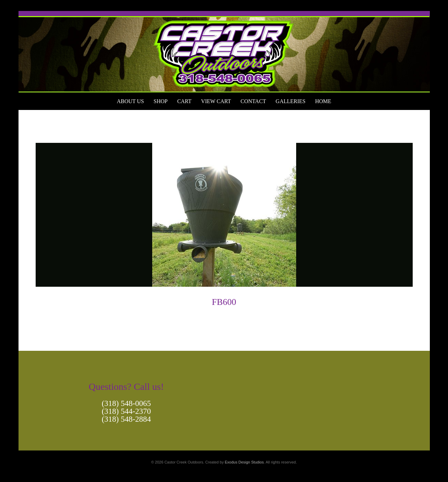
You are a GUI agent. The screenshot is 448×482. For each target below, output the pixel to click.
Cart (184, 101)
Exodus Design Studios (244, 462)
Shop (161, 101)
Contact (253, 101)
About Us (130, 101)
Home (323, 101)
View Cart (216, 101)
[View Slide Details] (224, 52)
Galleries (290, 101)
